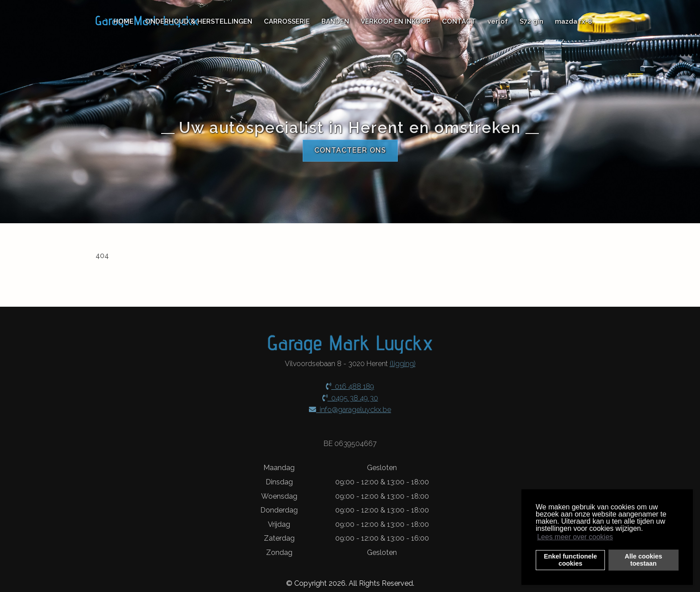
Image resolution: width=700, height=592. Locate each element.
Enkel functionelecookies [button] (570, 560)
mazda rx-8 (573, 21)
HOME (123, 21)
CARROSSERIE (287, 21)
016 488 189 (350, 386)
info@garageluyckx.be (350, 408)
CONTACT (459, 21)
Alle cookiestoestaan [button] (643, 560)
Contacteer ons (350, 152)
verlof (498, 21)
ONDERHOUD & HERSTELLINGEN (199, 21)
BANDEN (335, 21)
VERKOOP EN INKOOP (396, 21)
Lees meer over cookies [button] (575, 537)
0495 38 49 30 (350, 397)
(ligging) (403, 363)
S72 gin (531, 21)
